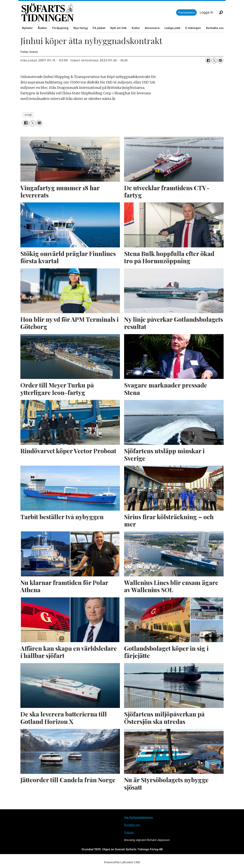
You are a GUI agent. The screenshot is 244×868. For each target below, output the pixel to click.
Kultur (136, 28)
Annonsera (152, 28)
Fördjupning (60, 28)
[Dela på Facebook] (208, 60)
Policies (129, 832)
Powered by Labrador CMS (122, 862)
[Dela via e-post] (220, 60)
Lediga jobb (172, 28)
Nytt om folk (118, 28)
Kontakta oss (215, 28)
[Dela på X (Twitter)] (214, 60)
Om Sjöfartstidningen (138, 817)
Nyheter (27, 28)
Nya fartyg (81, 28)
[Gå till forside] (99, 12)
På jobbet (99, 28)
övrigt (28, 115)
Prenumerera (186, 12)
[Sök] (221, 12)
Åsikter (42, 28)
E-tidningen (193, 28)
